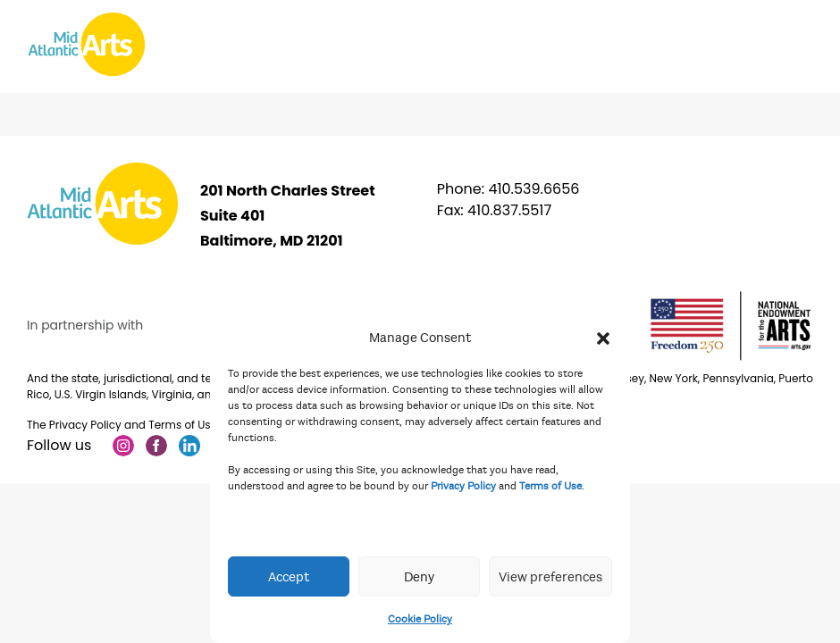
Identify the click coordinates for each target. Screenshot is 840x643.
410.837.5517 (509, 210)
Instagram (123, 446)
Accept (289, 577)
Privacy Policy (463, 486)
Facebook (156, 446)
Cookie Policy (420, 619)
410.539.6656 (533, 189)
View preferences (550, 577)
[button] (603, 338)
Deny (419, 577)
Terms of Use (550, 486)
